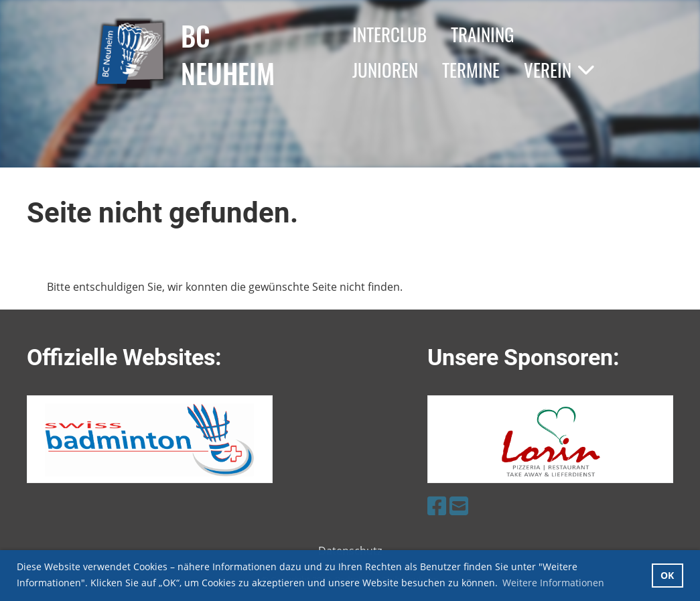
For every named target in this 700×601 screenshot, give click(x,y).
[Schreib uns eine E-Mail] (459, 506)
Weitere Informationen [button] (553, 583)
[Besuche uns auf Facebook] (437, 506)
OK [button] (667, 575)
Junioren (385, 70)
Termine (471, 70)
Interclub (390, 34)
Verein (559, 70)
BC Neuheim (228, 54)
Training (482, 34)
